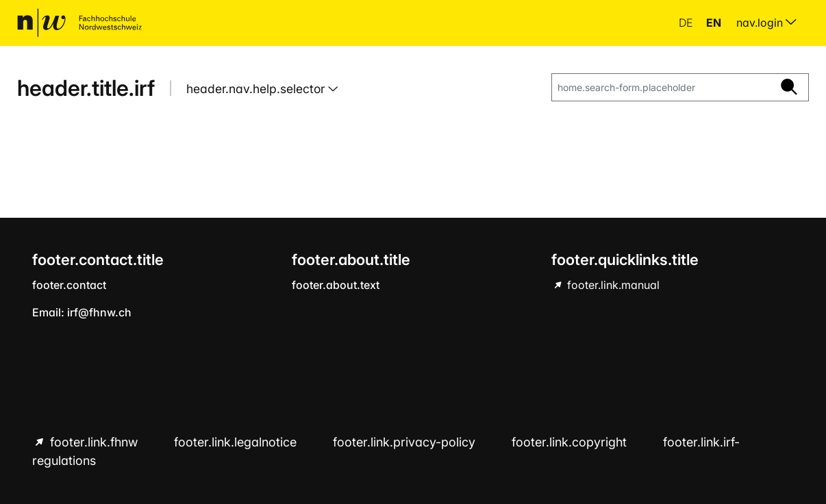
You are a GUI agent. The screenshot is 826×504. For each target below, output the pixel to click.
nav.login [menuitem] (766, 23)
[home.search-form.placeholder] (661, 88)
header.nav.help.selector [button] (257, 89)
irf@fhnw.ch (99, 312)
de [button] (687, 23)
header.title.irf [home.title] (86, 88)
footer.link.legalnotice (237, 442)
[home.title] (79, 23)
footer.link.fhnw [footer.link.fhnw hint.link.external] (94, 442)
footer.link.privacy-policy (406, 442)
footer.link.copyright (571, 442)
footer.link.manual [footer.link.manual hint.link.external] (612, 285)
